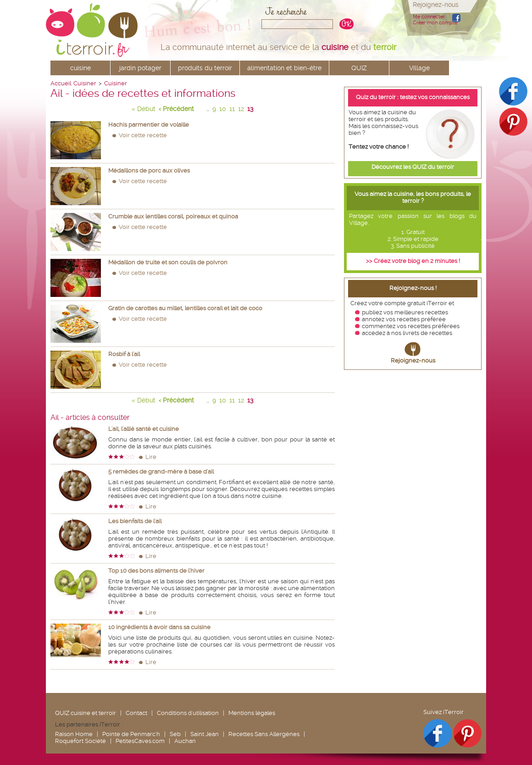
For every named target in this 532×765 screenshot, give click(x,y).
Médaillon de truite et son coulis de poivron (168, 262)
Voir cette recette (143, 135)
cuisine (80, 68)
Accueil (61, 83)
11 (232, 109)
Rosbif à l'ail (124, 354)
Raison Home (74, 734)
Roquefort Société (80, 741)
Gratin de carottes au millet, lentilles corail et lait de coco (185, 308)
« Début (144, 109)
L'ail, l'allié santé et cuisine (144, 429)
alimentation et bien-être (284, 68)
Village (419, 68)
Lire (151, 457)
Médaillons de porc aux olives (149, 170)
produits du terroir (205, 68)
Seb (175, 734)
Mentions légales (252, 713)
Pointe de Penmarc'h (131, 734)
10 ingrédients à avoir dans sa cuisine (159, 627)
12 (241, 109)
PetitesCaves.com (140, 741)
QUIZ (359, 68)
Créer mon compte (435, 23)
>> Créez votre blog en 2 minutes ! (413, 261)
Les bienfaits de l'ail (135, 521)
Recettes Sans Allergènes (264, 734)
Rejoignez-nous (413, 360)
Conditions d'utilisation (188, 713)
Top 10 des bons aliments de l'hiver (156, 571)
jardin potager (140, 68)
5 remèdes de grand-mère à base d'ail (161, 472)
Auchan (185, 741)
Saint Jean (205, 734)
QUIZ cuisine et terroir (86, 713)
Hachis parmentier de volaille (149, 125)
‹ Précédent (176, 109)
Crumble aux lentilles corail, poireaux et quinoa (173, 216)
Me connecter (429, 17)
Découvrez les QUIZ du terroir (413, 167)
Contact (136, 713)
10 (223, 109)
